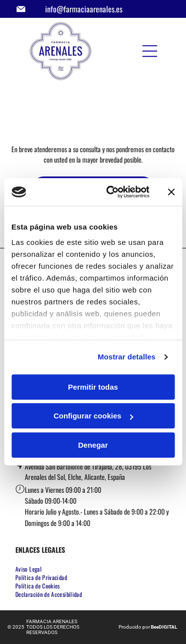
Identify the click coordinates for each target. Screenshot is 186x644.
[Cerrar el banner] (171, 192)
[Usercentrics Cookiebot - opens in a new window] (111, 192)
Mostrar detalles (127, 357)
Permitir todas (93, 387)
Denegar (93, 445)
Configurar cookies (93, 416)
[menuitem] (32, 569)
